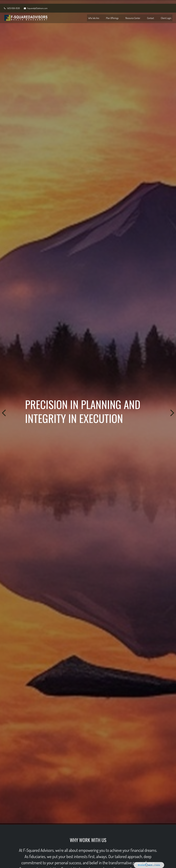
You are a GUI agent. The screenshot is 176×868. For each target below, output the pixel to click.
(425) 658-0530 (12, 5)
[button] (94, 14)
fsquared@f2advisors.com (36, 5)
